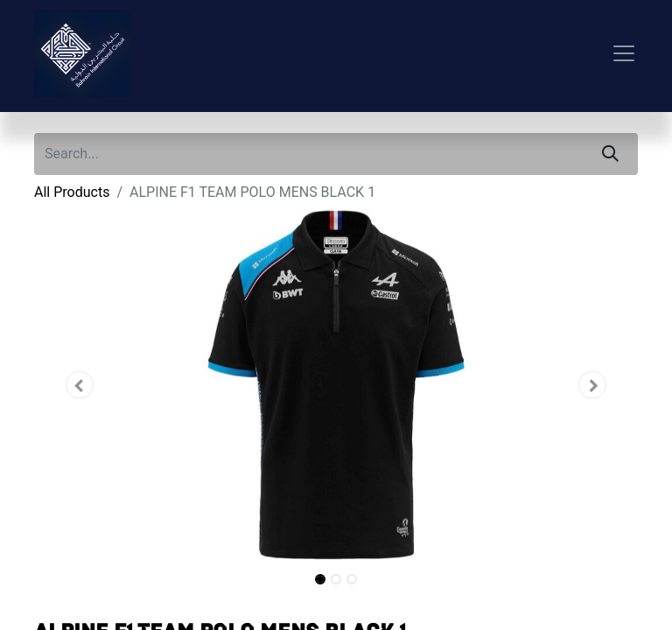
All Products (72, 192)
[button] (80, 385)
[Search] (610, 154)
